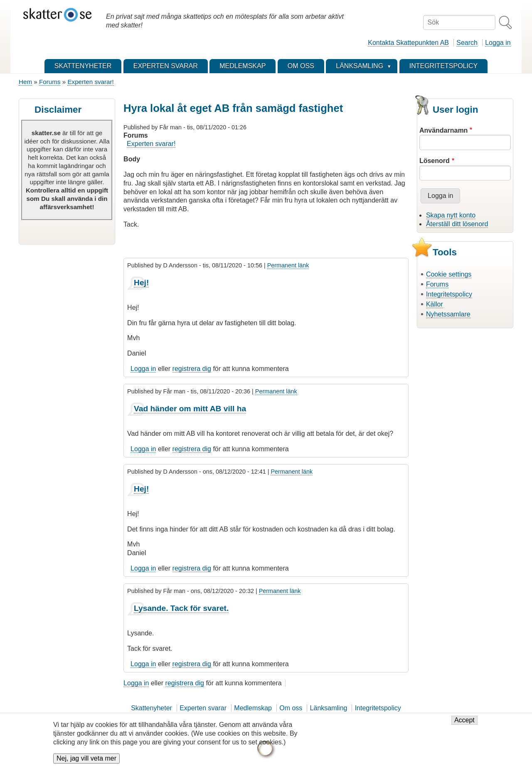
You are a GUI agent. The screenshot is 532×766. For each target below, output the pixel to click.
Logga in (498, 43)
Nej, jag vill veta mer (86, 759)
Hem (25, 82)
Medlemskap (253, 708)
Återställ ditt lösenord (457, 224)
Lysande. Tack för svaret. (181, 608)
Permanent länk (288, 265)
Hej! (141, 283)
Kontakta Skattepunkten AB (408, 43)
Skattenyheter (151, 708)
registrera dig (192, 369)
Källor (435, 304)
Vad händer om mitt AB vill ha (190, 409)
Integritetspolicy (449, 294)
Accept (464, 720)
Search (467, 43)
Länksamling (329, 708)
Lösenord (435, 161)
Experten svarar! (90, 82)
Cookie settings (449, 274)
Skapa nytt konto (451, 215)
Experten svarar (203, 708)
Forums (50, 82)
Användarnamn (443, 130)
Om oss (291, 708)
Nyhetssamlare (448, 314)
